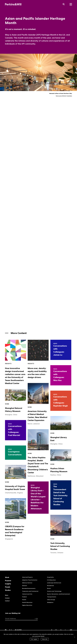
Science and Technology (54, 591)
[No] (74, 637)
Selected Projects (27, 577)
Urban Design (51, 600)
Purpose (8, 581)
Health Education (27, 602)
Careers (7, 598)
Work (7, 577)
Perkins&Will (16, 4)
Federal (24, 597)
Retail (49, 588)
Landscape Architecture (54, 583)
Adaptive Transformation (30, 580)
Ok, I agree (34, 639)
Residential (50, 586)
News (7, 595)
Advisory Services (27, 583)
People (8, 587)
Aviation (25, 586)
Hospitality (50, 577)
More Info (45, 639)
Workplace (50, 602)
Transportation (52, 597)
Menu (71, 4)
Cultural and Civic (27, 594)
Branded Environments (29, 588)
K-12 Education (51, 580)
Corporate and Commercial (30, 591)
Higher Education (27, 605)
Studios (8, 590)
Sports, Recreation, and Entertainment (59, 594)
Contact (7, 601)
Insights (8, 584)
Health (24, 600)
